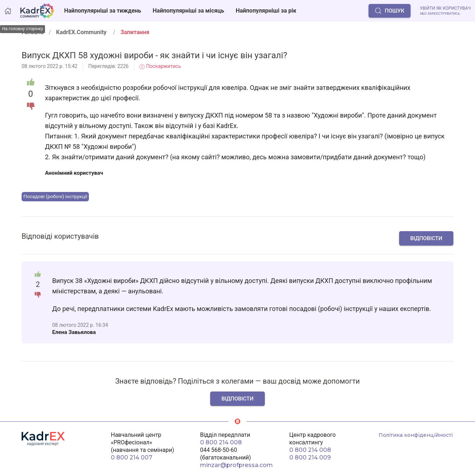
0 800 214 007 (132, 457)
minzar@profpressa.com (236, 465)
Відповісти (426, 238)
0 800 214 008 (221, 442)
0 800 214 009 (310, 457)
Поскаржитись (160, 66)
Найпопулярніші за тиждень (103, 11)
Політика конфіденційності (416, 435)
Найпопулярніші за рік (266, 11)
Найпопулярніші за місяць (188, 11)
